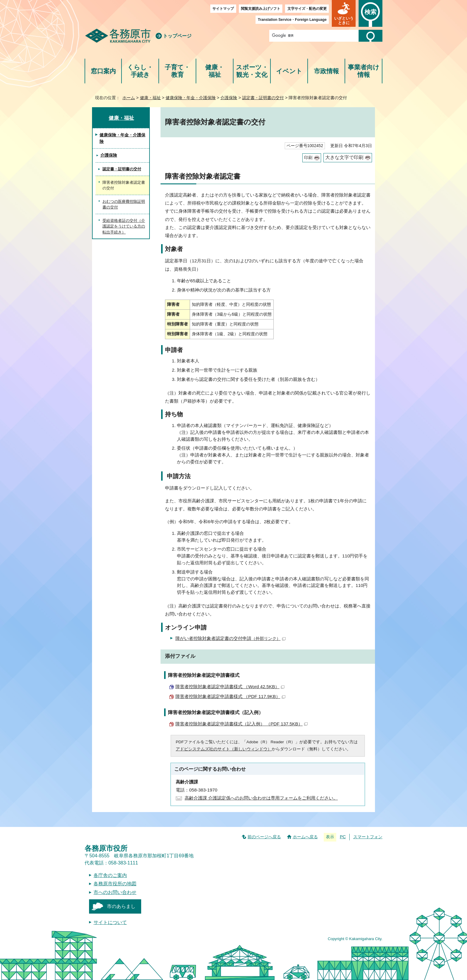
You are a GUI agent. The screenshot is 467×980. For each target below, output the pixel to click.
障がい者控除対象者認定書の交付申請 (231, 638)
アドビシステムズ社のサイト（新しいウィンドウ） (224, 749)
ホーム (129, 98)
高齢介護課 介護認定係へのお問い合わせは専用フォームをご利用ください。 (261, 798)
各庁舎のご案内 (110, 875)
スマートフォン (368, 837)
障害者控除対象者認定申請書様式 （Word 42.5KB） (230, 687)
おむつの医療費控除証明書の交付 (124, 204)
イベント (289, 71)
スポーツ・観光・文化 (252, 71)
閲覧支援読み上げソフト (261, 9)
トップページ (177, 36)
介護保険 (229, 98)
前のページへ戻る (264, 837)
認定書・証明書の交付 (263, 98)
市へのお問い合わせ (115, 892)
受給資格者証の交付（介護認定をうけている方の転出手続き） (124, 226)
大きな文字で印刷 (344, 157)
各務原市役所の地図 (115, 884)
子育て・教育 (177, 71)
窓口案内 (103, 71)
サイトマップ (223, 9)
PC (343, 837)
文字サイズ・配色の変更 (307, 9)
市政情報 (326, 71)
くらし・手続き (140, 71)
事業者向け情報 (364, 71)
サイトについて (110, 922)
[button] (344, 13)
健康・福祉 (215, 71)
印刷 (308, 158)
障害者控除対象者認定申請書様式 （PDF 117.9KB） (230, 696)
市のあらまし (121, 906)
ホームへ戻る (305, 837)
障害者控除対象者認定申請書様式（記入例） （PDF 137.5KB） (242, 724)
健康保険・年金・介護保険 (191, 98)
